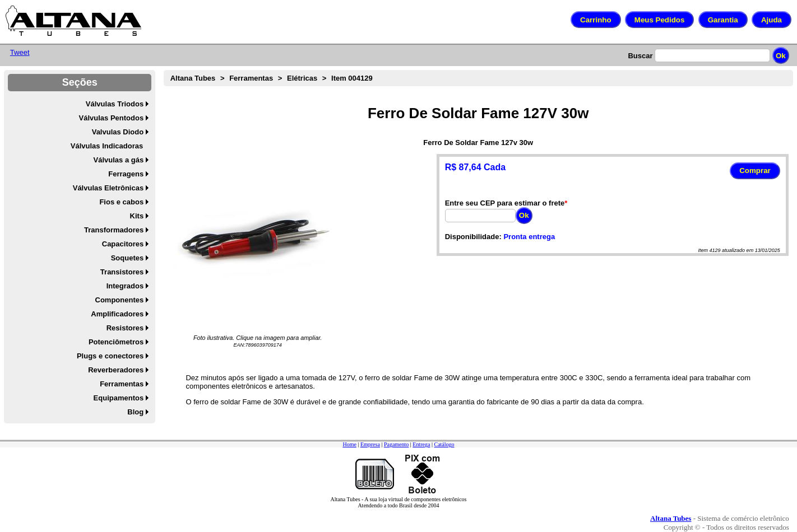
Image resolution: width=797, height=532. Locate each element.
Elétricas (302, 78)
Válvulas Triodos (115, 104)
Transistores (122, 272)
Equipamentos (119, 398)
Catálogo (444, 444)
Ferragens (126, 174)
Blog (135, 412)
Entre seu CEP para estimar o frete (505, 203)
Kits (137, 216)
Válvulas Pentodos (112, 118)
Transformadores (114, 230)
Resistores (125, 328)
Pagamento (396, 444)
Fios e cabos (121, 202)
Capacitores (123, 244)
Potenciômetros (116, 342)
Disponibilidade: (473, 237)
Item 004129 (352, 78)
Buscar (640, 56)
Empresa (370, 444)
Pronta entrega (529, 237)
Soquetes (128, 258)
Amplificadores (117, 314)
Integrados (125, 286)
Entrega (421, 444)
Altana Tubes (193, 78)
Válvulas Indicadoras (107, 146)
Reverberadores (116, 370)
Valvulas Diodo (118, 132)
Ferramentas (122, 384)
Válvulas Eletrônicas (108, 188)
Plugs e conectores (110, 356)
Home (349, 444)
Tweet (20, 52)
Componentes (120, 300)
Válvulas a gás (119, 160)
